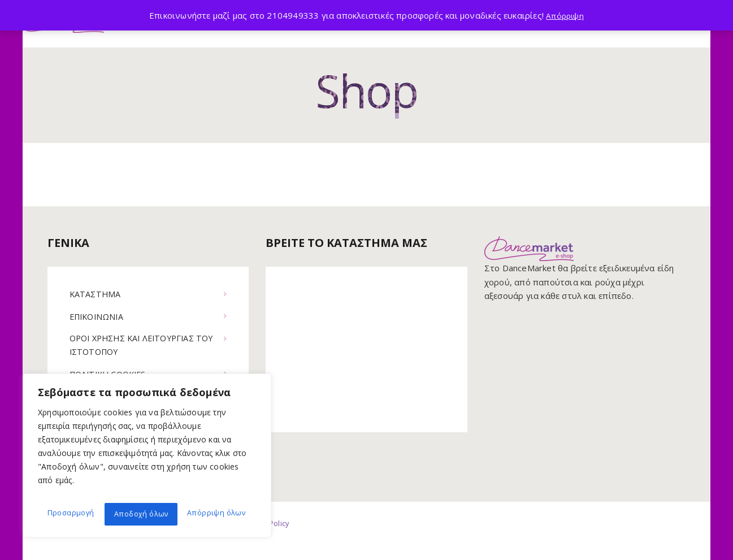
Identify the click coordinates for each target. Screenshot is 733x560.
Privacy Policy (273, 538)
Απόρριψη (565, 15)
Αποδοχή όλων (220, 514)
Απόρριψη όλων (142, 514)
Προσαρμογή (69, 514)
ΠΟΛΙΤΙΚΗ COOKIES (111, 375)
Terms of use (203, 538)
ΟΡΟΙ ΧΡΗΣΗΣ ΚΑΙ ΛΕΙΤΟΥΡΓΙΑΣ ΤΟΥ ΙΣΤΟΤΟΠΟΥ (137, 346)
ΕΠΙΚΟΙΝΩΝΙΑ (99, 316)
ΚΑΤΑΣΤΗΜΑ (96, 294)
